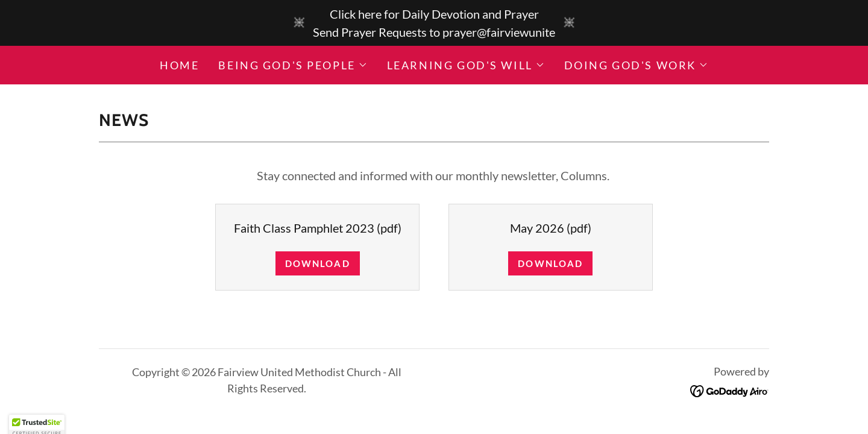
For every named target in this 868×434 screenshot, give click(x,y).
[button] (293, 65)
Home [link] (179, 65)
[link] (730, 389)
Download (318, 263)
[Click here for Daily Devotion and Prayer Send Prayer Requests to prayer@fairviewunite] (434, 23)
